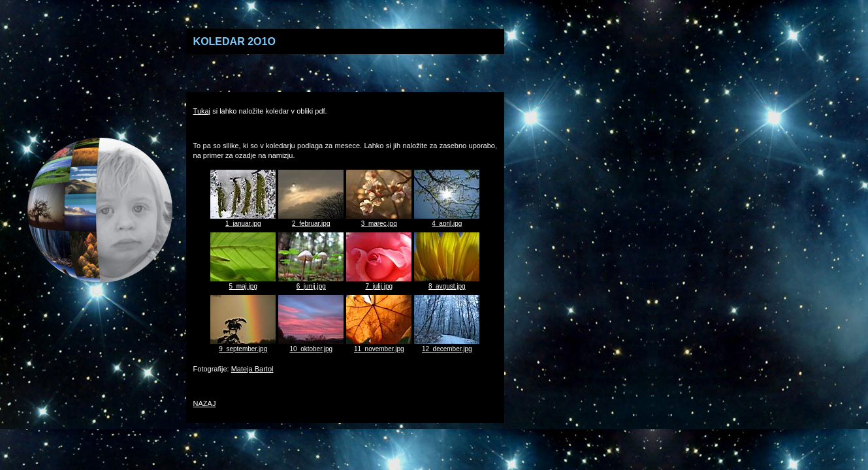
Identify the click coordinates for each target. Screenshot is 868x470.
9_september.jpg (243, 345)
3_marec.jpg (379, 220)
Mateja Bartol (252, 369)
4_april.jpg (447, 220)
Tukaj (202, 111)
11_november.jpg (379, 345)
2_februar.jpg (311, 220)
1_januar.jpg (243, 220)
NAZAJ (205, 403)
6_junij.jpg (311, 283)
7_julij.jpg (379, 283)
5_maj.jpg (243, 283)
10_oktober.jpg (311, 345)
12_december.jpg (447, 345)
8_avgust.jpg (447, 283)
